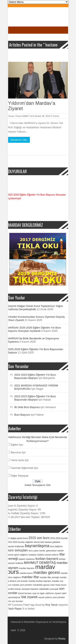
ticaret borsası (25, 593)
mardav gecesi (47, 572)
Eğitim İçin (17, 445)
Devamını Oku (19, 140)
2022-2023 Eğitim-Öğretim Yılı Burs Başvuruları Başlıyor (35, 376)
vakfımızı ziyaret (53, 593)
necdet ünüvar (14, 589)
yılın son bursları (15, 601)
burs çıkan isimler (37, 551)
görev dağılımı (21, 555)
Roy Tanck (51, 605)
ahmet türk (39, 542)
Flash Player (15, 609)
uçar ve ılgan (38, 593)
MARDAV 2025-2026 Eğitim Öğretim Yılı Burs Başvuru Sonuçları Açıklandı (34, 329)
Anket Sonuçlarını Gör (38, 485)
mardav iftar (30, 577)
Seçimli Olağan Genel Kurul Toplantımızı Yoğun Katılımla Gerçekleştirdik (35, 308)
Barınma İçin (18, 452)
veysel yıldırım (45, 597)
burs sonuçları (18, 550)
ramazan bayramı (30, 589)
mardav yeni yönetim (22, 585)
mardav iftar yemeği (49, 577)
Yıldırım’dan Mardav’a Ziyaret (32, 106)
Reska (62, 639)
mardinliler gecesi (41, 585)
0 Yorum (55, 116)
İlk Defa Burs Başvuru (27, 407)
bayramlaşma (37, 546)
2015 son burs (39, 538)
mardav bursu (26, 573)
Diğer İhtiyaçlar (20, 476)
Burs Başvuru (22, 415)
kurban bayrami (47, 559)
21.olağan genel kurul (18, 538)
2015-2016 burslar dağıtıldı (20, 542)
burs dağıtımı (56, 546)
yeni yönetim (59, 597)
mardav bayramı (27, 568)
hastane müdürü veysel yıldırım (44, 555)
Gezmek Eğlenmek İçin (25, 468)
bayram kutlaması (16, 546)
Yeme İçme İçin (20, 460)
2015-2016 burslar (59, 538)
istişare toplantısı (27, 559)
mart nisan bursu (58, 585)
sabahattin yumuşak (49, 589)
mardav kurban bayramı (40, 581)
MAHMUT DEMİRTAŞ (40, 563)
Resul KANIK (22, 116)
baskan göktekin (52, 542)
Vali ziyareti (29, 597)
